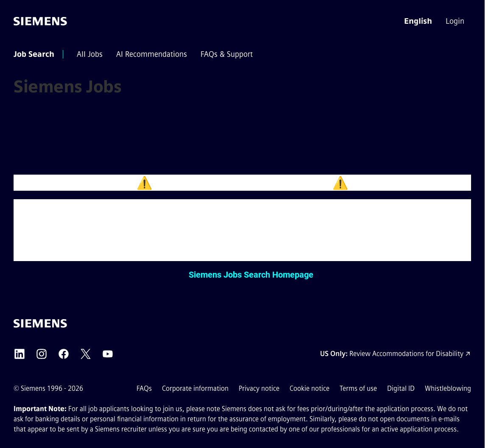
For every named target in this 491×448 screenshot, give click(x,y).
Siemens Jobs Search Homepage (251, 275)
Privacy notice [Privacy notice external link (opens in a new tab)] (259, 388)
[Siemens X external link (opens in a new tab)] (86, 354)
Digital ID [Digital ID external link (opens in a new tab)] (401, 388)
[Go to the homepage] (40, 21)
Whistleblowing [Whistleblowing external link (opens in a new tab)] (448, 388)
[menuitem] (456, 21)
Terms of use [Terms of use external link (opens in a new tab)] (358, 388)
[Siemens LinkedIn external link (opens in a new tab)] (20, 354)
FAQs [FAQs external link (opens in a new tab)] (144, 388)
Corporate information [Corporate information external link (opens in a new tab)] (195, 388)
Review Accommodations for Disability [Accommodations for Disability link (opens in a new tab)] (406, 354)
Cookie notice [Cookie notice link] (310, 388)
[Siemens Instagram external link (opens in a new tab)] (42, 354)
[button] (418, 21)
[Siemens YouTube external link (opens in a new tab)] (108, 354)
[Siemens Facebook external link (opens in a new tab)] (64, 354)
